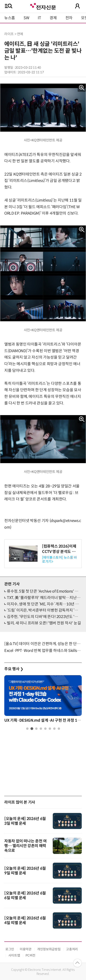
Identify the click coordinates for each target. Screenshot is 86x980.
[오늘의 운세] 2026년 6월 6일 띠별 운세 (25, 896)
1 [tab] (27, 729)
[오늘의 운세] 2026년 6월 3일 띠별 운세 (25, 821)
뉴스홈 (10, 18)
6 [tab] (50, 729)
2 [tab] (32, 729)
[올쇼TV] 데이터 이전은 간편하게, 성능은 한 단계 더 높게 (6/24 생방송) (43, 644)
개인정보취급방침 (49, 949)
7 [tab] (54, 729)
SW (26, 18)
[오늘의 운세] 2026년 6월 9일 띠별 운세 (25, 871)
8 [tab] (59, 729)
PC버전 (30, 955)
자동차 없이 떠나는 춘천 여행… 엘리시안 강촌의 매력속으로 (26, 846)
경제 (53, 18)
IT (39, 18)
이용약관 (26, 949)
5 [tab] (45, 729)
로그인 (10, 949)
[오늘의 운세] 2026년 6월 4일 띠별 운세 (25, 920)
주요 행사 (14, 669)
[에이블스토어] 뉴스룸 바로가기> (60, 560)
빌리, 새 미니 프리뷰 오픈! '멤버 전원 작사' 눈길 (44, 623)
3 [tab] (36, 729)
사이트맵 (14, 955)
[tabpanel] (43, 700)
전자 (69, 18)
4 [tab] (41, 729)
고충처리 (72, 949)
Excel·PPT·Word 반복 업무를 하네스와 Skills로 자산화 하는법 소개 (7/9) (43, 651)
